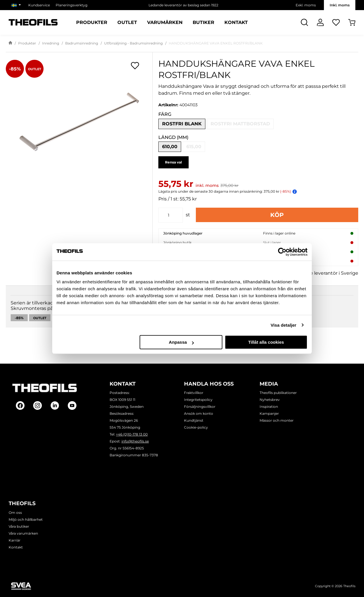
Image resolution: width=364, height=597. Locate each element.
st (188, 215)
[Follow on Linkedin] (55, 406)
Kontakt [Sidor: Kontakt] (236, 23)
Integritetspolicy (198, 400)
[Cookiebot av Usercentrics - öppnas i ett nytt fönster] (282, 252)
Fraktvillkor (194, 393)
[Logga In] (320, 22)
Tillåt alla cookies (266, 342)
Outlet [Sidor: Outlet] (127, 23)
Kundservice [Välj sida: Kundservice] (39, 5)
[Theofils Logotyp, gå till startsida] (33, 22)
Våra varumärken (23, 533)
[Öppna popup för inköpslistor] (135, 66)
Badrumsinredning (82, 43)
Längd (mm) (173, 137)
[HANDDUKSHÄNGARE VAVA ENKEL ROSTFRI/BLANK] (79, 122)
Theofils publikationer (278, 393)
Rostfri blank (182, 124)
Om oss (15, 513)
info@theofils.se (135, 441)
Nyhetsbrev (270, 400)
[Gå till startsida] (10, 43)
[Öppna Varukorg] (352, 22)
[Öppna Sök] (304, 22)
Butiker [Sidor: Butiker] (203, 23)
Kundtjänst (194, 420)
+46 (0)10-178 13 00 (132, 434)
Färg (165, 114)
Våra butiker (19, 526)
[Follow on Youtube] (72, 406)
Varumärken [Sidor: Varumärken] (165, 23)
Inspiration (269, 407)
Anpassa (181, 342)
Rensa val (173, 162)
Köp (277, 215)
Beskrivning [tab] (28, 301)
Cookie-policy (196, 427)
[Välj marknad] (17, 5)
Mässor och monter (277, 420)
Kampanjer (269, 413)
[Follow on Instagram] (37, 406)
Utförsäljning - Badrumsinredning (133, 43)
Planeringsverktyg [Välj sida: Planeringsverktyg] (72, 5)
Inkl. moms (340, 5)
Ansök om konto (199, 413)
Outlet (40, 331)
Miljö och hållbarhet (26, 519)
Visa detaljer (283, 325)
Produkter (27, 43)
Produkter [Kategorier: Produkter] (92, 23)
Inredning (51, 43)
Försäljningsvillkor (200, 407)
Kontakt (16, 547)
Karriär (15, 540)
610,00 (170, 147)
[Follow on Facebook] (20, 406)
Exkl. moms (306, 5)
